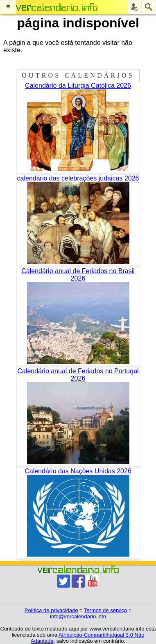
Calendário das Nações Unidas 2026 (78, 471)
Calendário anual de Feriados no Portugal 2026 (78, 375)
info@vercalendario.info (78, 616)
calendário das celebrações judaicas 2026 (78, 178)
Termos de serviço (105, 610)
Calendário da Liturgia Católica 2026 (78, 86)
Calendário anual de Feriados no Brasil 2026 (78, 275)
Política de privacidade (51, 610)
